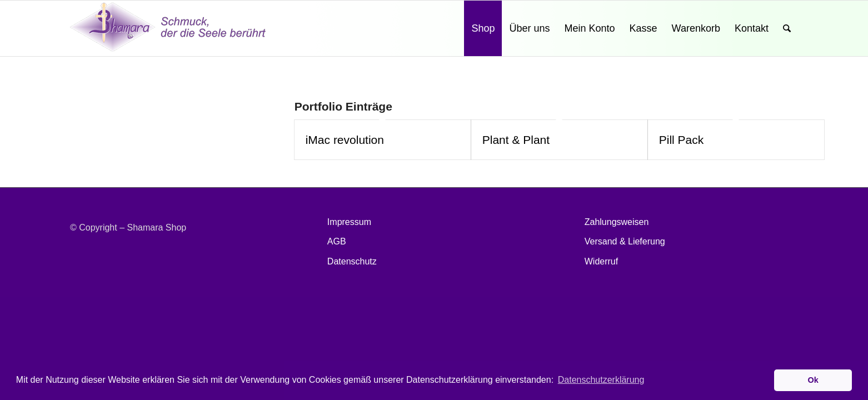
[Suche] (787, 28)
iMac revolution (345, 140)
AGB (337, 241)
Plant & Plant (516, 140)
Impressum (349, 222)
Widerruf (601, 261)
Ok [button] (813, 380)
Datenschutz (352, 261)
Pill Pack (682, 140)
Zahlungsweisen (617, 222)
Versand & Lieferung (625, 241)
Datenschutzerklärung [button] (601, 380)
